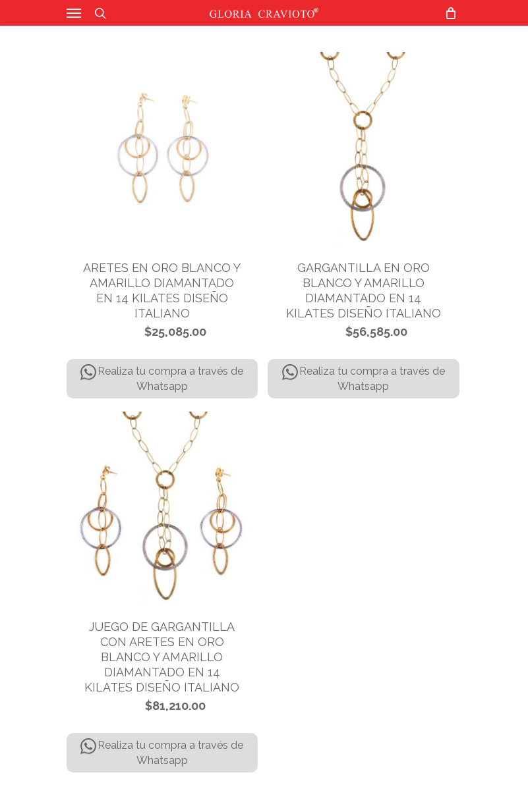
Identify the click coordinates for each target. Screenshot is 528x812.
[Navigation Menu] (74, 13)
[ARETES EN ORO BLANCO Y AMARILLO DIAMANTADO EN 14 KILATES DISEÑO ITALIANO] (162, 148)
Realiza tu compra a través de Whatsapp (162, 378)
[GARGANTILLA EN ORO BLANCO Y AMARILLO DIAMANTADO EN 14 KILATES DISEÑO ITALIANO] (364, 148)
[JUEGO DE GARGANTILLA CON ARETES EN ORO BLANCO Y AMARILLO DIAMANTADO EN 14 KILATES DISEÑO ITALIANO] (162, 507)
